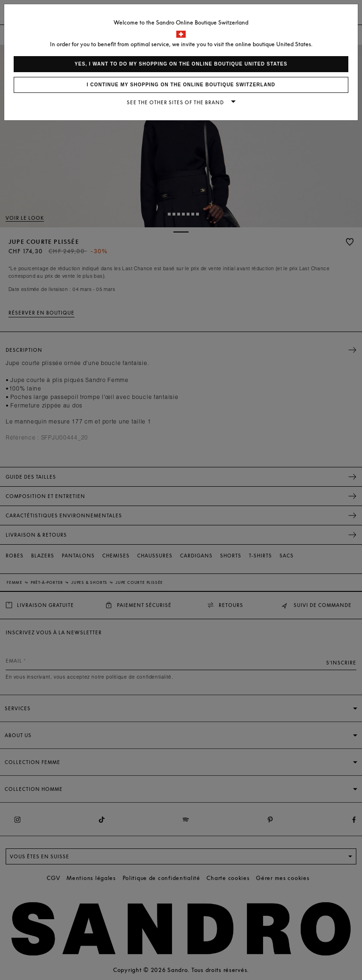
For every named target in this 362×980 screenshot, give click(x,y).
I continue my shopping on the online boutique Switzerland (181, 85)
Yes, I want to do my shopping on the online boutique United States (181, 64)
